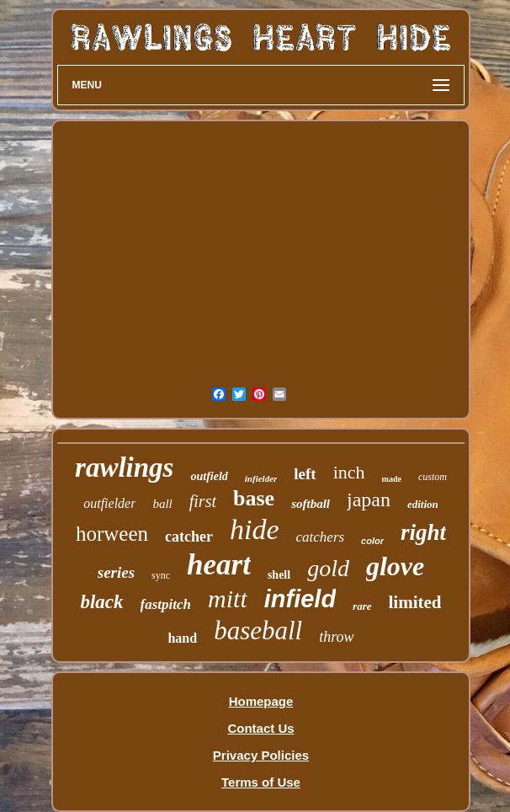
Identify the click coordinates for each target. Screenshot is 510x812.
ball (162, 504)
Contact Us (260, 728)
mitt (228, 598)
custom (433, 477)
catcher (189, 537)
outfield (209, 476)
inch (349, 472)
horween (112, 534)
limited (415, 602)
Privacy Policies (261, 755)
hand (182, 638)
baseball (258, 630)
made (392, 479)
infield (300, 599)
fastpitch (166, 604)
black (101, 602)
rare (362, 606)
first (203, 501)
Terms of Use (261, 782)
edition (423, 504)
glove (395, 566)
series (116, 572)
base (254, 498)
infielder (261, 478)
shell (279, 575)
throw (336, 637)
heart (219, 565)
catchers (321, 537)
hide (255, 529)
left (305, 474)
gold (328, 568)
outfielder (109, 503)
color (372, 541)
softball (311, 504)
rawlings (124, 467)
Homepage (261, 701)
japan (369, 499)
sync (161, 575)
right (423, 532)
